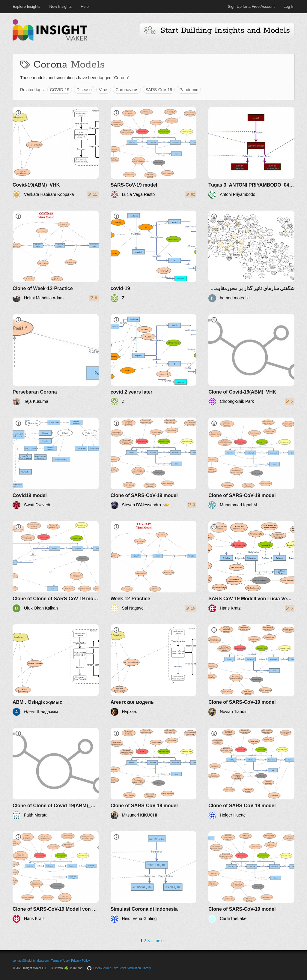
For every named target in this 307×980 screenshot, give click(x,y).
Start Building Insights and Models (217, 30)
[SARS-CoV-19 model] (154, 153)
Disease (84, 90)
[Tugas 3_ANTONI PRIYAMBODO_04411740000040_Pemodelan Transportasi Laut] (251, 153)
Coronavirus (127, 90)
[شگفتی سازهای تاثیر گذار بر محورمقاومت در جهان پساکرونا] (251, 256)
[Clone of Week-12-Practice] (56, 256)
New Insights (61, 6)
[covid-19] (154, 256)
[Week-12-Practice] (154, 567)
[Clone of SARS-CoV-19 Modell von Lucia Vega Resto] (56, 877)
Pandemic (189, 90)
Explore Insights (27, 6)
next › (161, 941)
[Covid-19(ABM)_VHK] (56, 153)
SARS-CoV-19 (159, 90)
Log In (289, 6)
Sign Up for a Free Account (251, 6)
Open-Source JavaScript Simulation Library (122, 968)
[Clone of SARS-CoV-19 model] (154, 463)
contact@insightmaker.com (31, 961)
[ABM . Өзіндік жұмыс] (56, 670)
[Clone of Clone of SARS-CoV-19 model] (56, 567)
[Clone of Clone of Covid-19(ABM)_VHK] (56, 773)
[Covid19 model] (56, 463)
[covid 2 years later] (154, 360)
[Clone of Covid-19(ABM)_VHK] (251, 360)
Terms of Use (60, 961)
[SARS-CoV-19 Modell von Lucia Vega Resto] (251, 567)
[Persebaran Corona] (56, 360)
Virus (104, 90)
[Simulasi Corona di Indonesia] (154, 877)
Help (85, 6)
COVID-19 (60, 90)
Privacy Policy (80, 961)
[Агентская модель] (154, 670)
